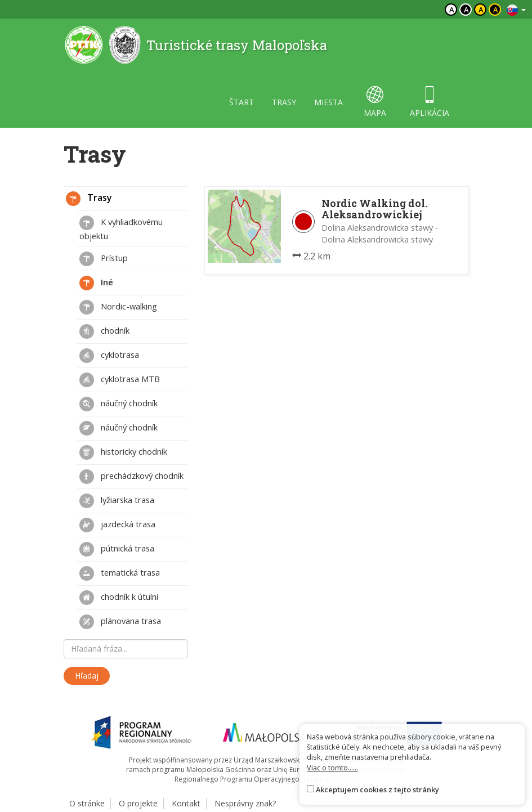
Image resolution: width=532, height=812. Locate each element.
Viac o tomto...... (332, 768)
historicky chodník (123, 452)
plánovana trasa (120, 622)
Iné (96, 283)
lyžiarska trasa (117, 501)
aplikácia (430, 102)
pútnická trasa (117, 549)
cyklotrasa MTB (120, 380)
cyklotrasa (109, 356)
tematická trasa (120, 573)
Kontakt (186, 803)
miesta (328, 102)
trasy (284, 102)
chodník (104, 331)
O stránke (87, 803)
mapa (375, 102)
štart (242, 102)
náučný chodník (119, 404)
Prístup (104, 259)
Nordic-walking (118, 307)
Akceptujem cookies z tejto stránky (377, 789)
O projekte (138, 803)
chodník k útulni (119, 598)
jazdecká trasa (117, 525)
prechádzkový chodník (131, 477)
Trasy (89, 199)
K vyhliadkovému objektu (121, 228)
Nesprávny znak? (245, 803)
